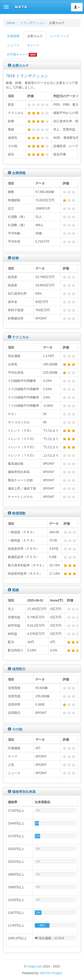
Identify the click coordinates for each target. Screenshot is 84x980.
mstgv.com (35, 966)
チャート (33, 45)
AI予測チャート (22, 55)
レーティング (60, 36)
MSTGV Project (51, 973)
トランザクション (32, 23)
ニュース (13, 45)
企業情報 (13, 36)
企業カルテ (35, 36)
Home (11, 23)
